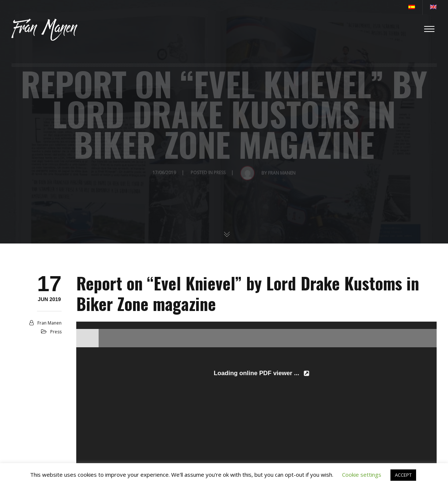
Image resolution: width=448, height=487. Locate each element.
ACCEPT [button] (403, 475)
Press (56, 332)
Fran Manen (49, 323)
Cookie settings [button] (362, 475)
